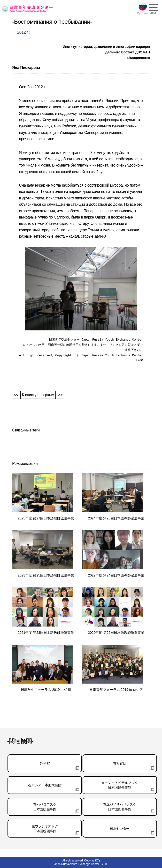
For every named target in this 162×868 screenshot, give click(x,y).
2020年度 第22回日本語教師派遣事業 (116, 633)
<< (16, 395)
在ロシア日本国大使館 (45, 785)
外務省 (45, 763)
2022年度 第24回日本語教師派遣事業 (116, 575)
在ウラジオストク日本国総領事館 (45, 829)
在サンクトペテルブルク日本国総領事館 (120, 785)
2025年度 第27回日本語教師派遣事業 (46, 518)
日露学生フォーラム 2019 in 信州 (46, 690)
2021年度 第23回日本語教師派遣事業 (46, 633)
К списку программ (38, 395)
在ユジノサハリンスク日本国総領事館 (120, 807)
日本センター (120, 829)
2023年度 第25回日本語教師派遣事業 (46, 575)
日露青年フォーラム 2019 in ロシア (116, 690)
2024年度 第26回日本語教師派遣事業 (116, 518)
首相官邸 (120, 763)
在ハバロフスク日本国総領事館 (45, 807)
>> (60, 395)
